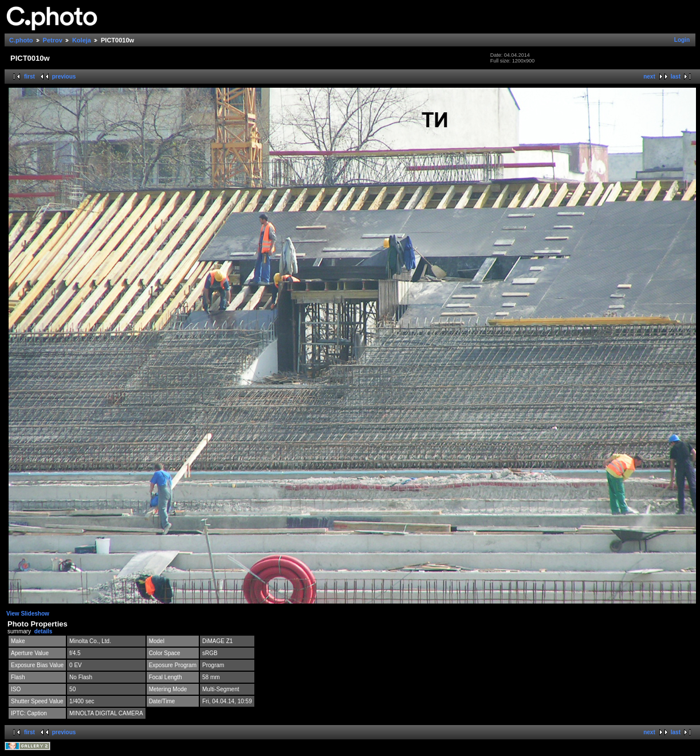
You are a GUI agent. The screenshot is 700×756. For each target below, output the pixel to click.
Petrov (53, 40)
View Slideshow (28, 614)
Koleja (82, 40)
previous (64, 77)
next (649, 77)
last (676, 77)
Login (682, 40)
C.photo (21, 40)
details (44, 631)
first (30, 77)
